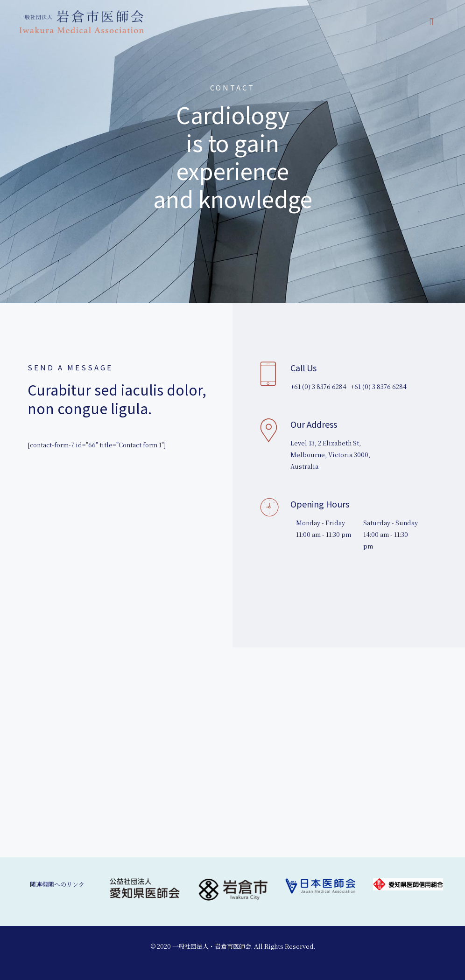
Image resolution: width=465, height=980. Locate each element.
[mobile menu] (431, 21)
